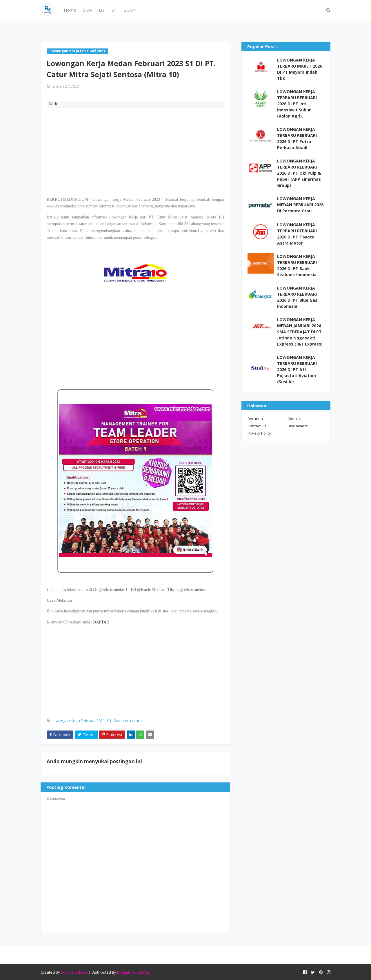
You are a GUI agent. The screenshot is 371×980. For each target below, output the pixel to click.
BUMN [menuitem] (130, 10)
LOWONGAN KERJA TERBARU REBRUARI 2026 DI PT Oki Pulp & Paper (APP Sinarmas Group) (299, 173)
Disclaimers (298, 426)
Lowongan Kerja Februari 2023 (78, 721)
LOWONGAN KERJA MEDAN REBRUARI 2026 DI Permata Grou (300, 205)
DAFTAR (101, 622)
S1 (109, 721)
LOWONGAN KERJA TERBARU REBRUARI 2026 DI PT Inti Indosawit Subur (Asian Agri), (297, 104)
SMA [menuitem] (88, 10)
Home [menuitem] (70, 10)
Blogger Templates (133, 972)
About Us (295, 419)
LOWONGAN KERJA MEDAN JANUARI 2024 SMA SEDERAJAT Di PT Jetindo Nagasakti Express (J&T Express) (300, 332)
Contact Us (257, 426)
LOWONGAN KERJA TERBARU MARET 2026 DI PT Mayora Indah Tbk (300, 69)
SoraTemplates (74, 972)
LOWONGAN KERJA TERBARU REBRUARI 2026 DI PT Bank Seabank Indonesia (297, 265)
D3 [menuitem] (102, 10)
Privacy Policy (259, 433)
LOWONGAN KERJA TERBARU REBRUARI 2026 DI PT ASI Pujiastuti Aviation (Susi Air (297, 369)
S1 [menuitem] (114, 10)
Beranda (255, 419)
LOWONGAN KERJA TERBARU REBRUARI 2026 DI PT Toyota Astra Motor (297, 234)
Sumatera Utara (128, 721)
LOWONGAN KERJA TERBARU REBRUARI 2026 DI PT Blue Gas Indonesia (297, 297)
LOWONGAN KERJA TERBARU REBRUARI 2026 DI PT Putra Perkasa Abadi (297, 138)
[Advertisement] (135, 151)
